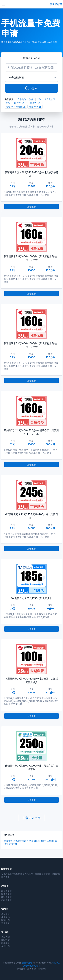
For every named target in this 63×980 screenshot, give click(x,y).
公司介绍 (5, 937)
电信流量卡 (6, 891)
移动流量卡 (6, 897)
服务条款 (5, 943)
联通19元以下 (21, 103)
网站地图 (42, 969)
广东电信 (22, 99)
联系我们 (5, 920)
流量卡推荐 (21, 841)
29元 (9, 103)
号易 (29, 841)
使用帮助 (5, 917)
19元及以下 (50, 99)
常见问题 (5, 914)
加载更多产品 (32, 818)
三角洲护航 (52, 841)
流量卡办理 (10, 841)
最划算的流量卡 (39, 841)
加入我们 (5, 946)
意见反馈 (5, 923)
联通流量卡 (6, 894)
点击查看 (32, 207)
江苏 (39, 99)
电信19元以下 (36, 103)
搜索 (31, 88)
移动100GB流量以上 (16, 107)
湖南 (31, 99)
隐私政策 (5, 940)
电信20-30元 (35, 107)
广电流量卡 (6, 900)
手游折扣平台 (11, 844)
